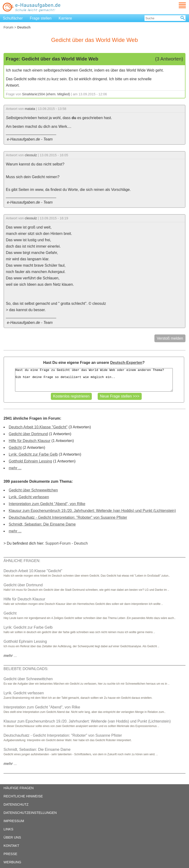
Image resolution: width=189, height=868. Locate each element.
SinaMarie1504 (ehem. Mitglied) (46, 94)
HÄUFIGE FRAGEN (19, 788)
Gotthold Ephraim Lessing (30, 461)
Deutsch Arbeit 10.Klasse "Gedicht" (38, 427)
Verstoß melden (170, 338)
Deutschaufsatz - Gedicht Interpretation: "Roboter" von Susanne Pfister (68, 517)
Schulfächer (13, 18)
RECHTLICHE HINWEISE (23, 796)
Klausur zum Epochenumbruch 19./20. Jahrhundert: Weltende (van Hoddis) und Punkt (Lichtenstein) (92, 511)
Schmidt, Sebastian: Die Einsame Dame (42, 524)
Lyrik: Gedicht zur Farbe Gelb (33, 454)
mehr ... (15, 468)
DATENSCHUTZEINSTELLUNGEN (30, 813)
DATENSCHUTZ (16, 804)
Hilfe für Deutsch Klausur (30, 441)
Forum (8, 27)
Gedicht (15, 448)
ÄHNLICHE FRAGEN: (22, 561)
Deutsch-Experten (126, 363)
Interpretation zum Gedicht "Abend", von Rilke (47, 504)
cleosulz (31, 155)
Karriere (65, 18)
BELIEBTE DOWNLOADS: (26, 669)
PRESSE (10, 854)
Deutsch (81, 543)
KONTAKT (11, 846)
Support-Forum (58, 543)
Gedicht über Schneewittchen (33, 490)
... (10, 656)
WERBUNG (12, 862)
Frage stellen (41, 18)
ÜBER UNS (12, 837)
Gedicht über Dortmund (28, 434)
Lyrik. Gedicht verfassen (29, 497)
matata (30, 109)
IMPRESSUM (14, 821)
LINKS (8, 829)
